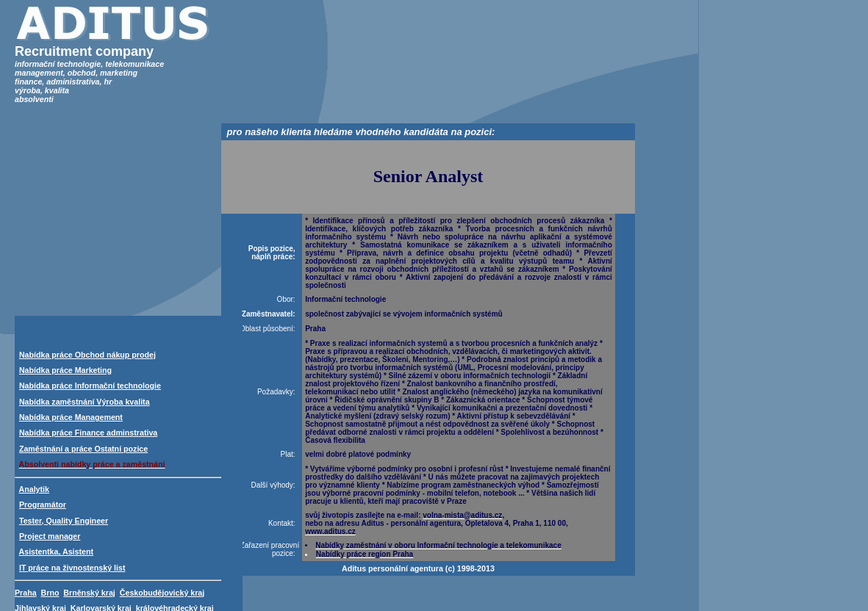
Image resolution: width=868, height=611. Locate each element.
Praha (26, 593)
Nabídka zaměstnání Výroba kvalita (85, 402)
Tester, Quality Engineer (64, 521)
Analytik (34, 489)
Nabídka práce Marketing (65, 370)
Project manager (50, 536)
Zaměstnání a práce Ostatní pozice (83, 449)
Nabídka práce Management (71, 417)
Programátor (43, 505)
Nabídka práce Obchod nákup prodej (87, 355)
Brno (50, 593)
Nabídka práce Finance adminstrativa (88, 433)
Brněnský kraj (89, 593)
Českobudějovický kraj (162, 593)
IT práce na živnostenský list (72, 568)
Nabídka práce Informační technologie (90, 386)
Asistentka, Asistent (56, 552)
